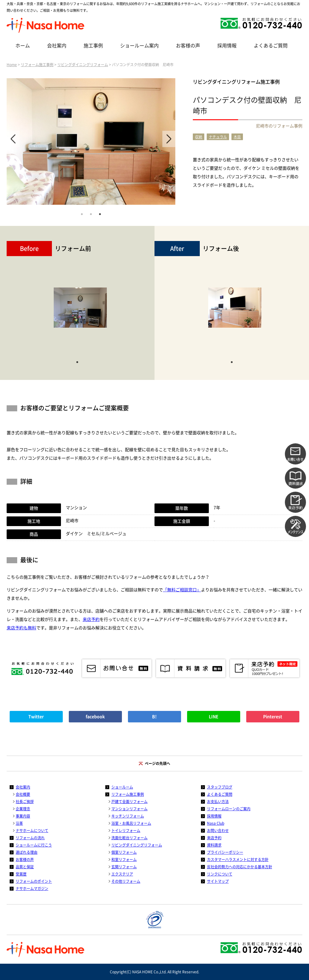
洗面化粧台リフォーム (129, 838)
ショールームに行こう (34, 845)
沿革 (19, 823)
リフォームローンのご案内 (229, 809)
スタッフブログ (220, 787)
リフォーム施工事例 (37, 65)
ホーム (23, 46)
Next (169, 139)
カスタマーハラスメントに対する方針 (238, 860)
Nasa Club (216, 823)
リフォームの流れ (30, 838)
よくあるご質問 (271, 46)
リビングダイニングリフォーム (83, 65)
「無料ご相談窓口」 (182, 590)
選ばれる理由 (27, 852)
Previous (13, 139)
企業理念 (23, 809)
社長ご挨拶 (25, 802)
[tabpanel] (91, 141)
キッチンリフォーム (128, 816)
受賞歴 (21, 874)
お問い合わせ (218, 831)
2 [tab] (91, 214)
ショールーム (122, 787)
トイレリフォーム (126, 831)
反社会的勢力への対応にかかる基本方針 (240, 867)
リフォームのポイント (34, 881)
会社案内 (57, 46)
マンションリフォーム (129, 809)
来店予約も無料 (21, 628)
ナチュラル (218, 137)
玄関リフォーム (124, 867)
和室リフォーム (124, 860)
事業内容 (23, 816)
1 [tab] (82, 214)
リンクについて (220, 874)
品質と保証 (25, 867)
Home (12, 65)
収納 (199, 137)
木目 (237, 137)
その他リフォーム (126, 881)
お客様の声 (188, 46)
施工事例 (93, 46)
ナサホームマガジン (32, 888)
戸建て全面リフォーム (129, 802)
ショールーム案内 (139, 46)
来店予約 (91, 619)
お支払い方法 (218, 802)
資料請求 (214, 845)
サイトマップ (218, 881)
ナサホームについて (32, 831)
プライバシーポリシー (225, 852)
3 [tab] (100, 214)
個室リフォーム (124, 852)
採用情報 (227, 46)
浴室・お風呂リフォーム (131, 823)
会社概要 (23, 794)
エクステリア (122, 874)
